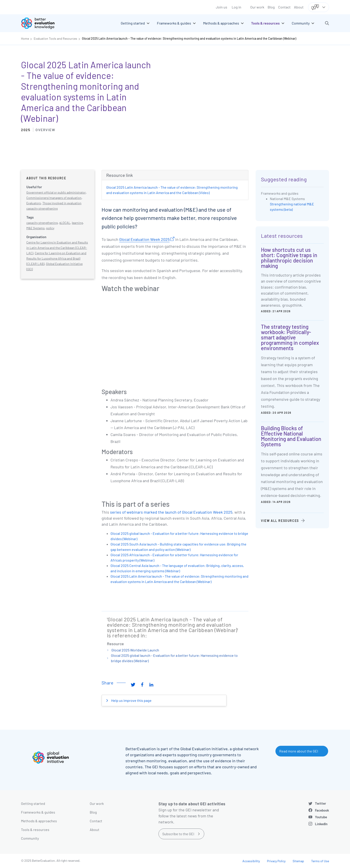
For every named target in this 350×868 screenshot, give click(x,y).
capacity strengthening (42, 223)
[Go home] (41, 23)
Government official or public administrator (56, 192)
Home (25, 38)
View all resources (280, 521)
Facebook (322, 810)
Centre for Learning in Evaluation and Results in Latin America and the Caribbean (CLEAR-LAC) (57, 248)
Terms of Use (320, 861)
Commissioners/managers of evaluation (54, 198)
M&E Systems (35, 228)
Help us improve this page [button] (131, 700)
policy (50, 228)
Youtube (321, 817)
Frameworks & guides (38, 812)
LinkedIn (321, 824)
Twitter (321, 803)
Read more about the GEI (299, 751)
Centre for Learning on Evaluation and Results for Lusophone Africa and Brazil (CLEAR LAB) (56, 258)
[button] (327, 23)
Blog (271, 7)
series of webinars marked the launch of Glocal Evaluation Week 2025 (171, 512)
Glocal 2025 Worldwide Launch (135, 650)
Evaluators (34, 203)
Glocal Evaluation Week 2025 (144, 239)
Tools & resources (35, 830)
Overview (45, 130)
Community (30, 838)
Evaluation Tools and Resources (55, 38)
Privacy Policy (276, 861)
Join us (222, 7)
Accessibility (251, 861)
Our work (257, 7)
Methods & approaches (39, 821)
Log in (236, 7)
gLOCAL (65, 223)
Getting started (33, 803)
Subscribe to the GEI (178, 834)
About (299, 7)
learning (77, 223)
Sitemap (298, 861)
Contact (284, 7)
